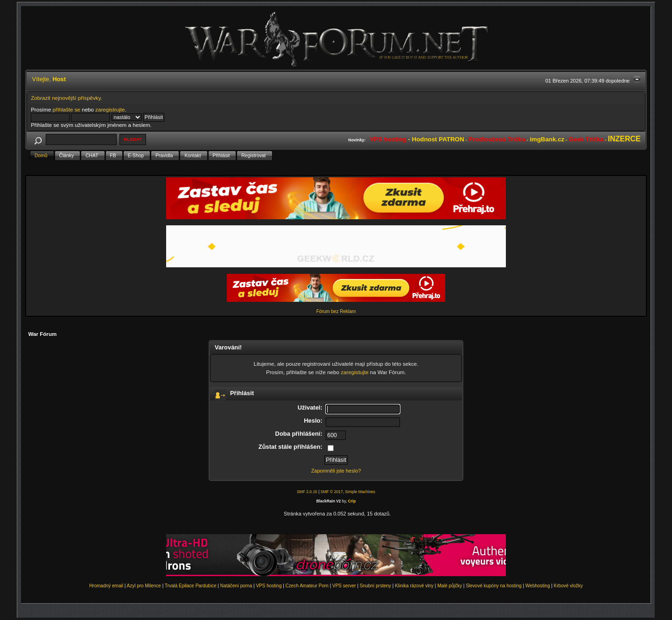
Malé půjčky (450, 586)
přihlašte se (66, 109)
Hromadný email (106, 586)
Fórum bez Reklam (336, 311)
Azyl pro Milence (144, 586)
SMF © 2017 (332, 492)
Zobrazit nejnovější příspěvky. (66, 98)
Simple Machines (360, 492)
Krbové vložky (568, 586)
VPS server (344, 586)
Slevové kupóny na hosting (494, 586)
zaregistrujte (110, 109)
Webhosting (538, 586)
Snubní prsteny (375, 586)
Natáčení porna (236, 586)
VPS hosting (269, 586)
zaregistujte (354, 372)
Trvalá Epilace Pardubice (191, 586)
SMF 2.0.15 (307, 492)
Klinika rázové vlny (414, 586)
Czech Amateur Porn (307, 586)
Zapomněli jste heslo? (336, 471)
